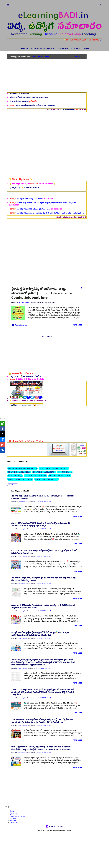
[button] (81, 289)
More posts (47, 337)
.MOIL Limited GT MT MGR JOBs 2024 (22, 469)
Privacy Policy (14, 815)
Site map (13, 819)
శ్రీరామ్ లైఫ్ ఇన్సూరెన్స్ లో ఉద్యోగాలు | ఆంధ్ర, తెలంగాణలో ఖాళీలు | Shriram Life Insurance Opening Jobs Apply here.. (42, 294)
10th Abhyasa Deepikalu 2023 (47, 480)
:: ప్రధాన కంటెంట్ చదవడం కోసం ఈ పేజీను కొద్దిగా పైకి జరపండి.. (32, 106)
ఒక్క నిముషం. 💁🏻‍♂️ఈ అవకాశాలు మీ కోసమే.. (26, 377)
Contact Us (14, 823)
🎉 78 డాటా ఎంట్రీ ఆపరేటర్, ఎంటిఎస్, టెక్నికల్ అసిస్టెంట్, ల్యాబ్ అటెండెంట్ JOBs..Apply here (43, 214)
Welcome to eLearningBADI (20, 94)
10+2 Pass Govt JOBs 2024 (35, 476)
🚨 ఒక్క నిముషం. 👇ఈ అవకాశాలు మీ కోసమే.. (25, 188)
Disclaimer (13, 813)
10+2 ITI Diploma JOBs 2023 (19, 472)
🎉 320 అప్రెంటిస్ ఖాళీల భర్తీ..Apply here (26, 210)
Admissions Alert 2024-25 (60, 49)
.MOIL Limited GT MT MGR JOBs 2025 (54, 469)
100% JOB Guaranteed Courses (20, 480)
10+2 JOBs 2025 (15, 476)
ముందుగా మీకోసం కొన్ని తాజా (23, 102)
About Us (13, 821)
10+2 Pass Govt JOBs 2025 (60, 476)
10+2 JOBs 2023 (65, 472)
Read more (78, 325)
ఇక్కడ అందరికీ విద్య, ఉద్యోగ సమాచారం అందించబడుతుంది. (29, 98)
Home (12, 811)
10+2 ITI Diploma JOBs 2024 (44, 472)
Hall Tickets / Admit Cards (87, 49)
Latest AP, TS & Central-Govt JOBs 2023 (27, 49)
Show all (79, 57)
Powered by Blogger (55, 827)
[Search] (101, 6)
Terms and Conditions (17, 817)
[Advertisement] (95, 87)
